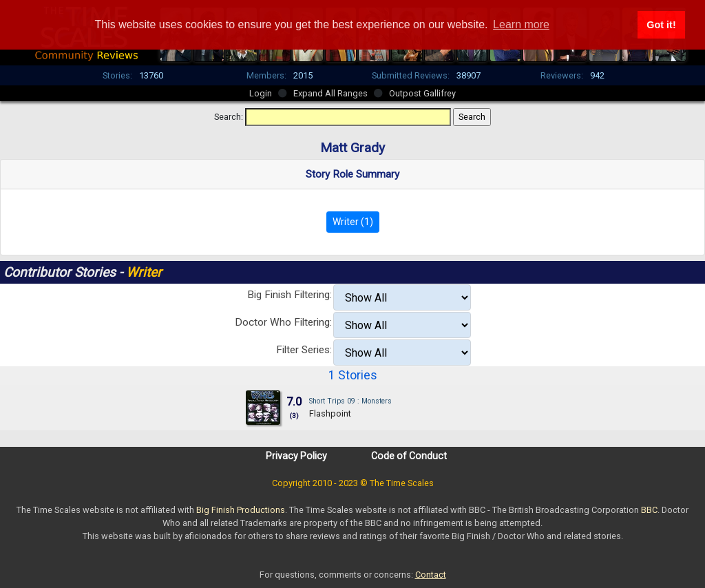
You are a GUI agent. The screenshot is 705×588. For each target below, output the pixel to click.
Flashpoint (330, 413)
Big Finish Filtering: (290, 295)
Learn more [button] (521, 24)
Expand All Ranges (330, 93)
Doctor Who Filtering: (283, 322)
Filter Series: (304, 350)
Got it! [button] (661, 25)
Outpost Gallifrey (422, 93)
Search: (229, 117)
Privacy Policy (296, 456)
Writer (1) (353, 222)
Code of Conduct (409, 456)
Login (261, 93)
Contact (431, 575)
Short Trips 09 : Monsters (350, 401)
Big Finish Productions (241, 510)
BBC (649, 510)
